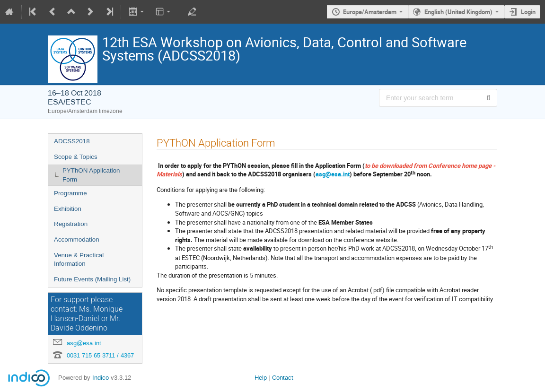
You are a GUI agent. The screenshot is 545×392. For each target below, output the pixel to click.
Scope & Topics (76, 157)
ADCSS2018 (72, 141)
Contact (283, 378)
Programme (70, 193)
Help (261, 378)
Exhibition (68, 209)
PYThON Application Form (91, 175)
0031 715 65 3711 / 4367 (100, 355)
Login (528, 12)
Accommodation (77, 240)
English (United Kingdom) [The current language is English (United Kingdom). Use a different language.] (458, 12)
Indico (101, 378)
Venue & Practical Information (79, 260)
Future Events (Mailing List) (92, 279)
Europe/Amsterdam (370, 12)
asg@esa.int (84, 343)
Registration (71, 224)
